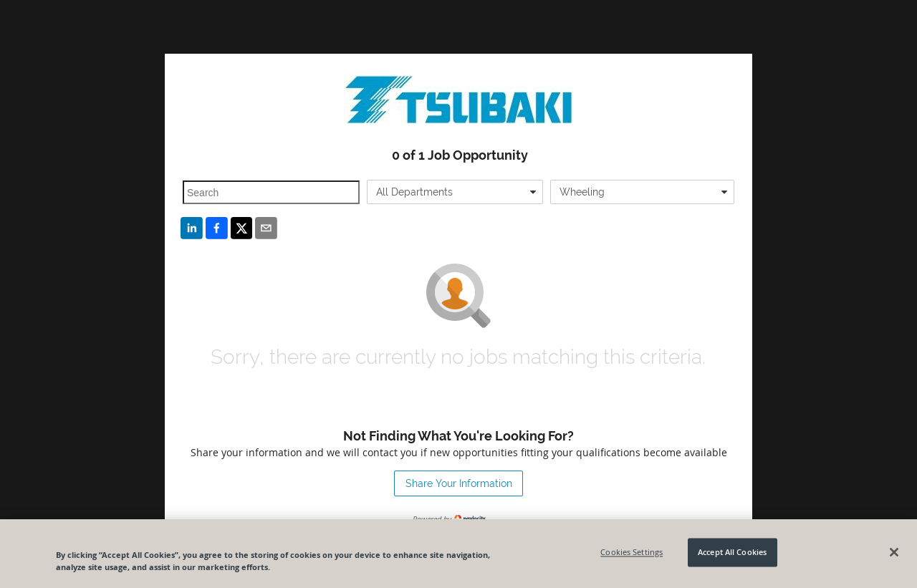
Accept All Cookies (732, 553)
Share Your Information (459, 483)
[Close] (894, 552)
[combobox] (455, 192)
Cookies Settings (632, 553)
